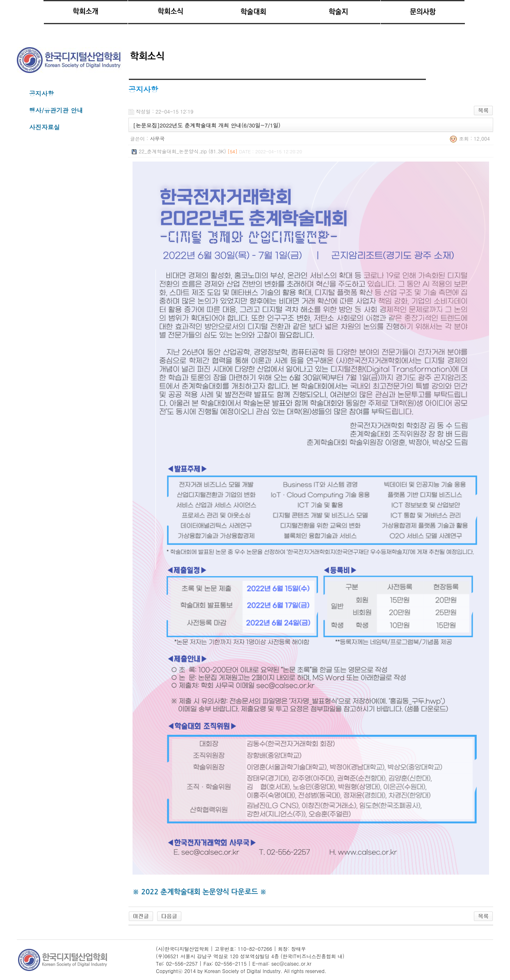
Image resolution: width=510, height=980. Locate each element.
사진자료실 (45, 127)
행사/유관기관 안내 (56, 110)
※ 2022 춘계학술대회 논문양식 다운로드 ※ (200, 892)
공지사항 (41, 93)
